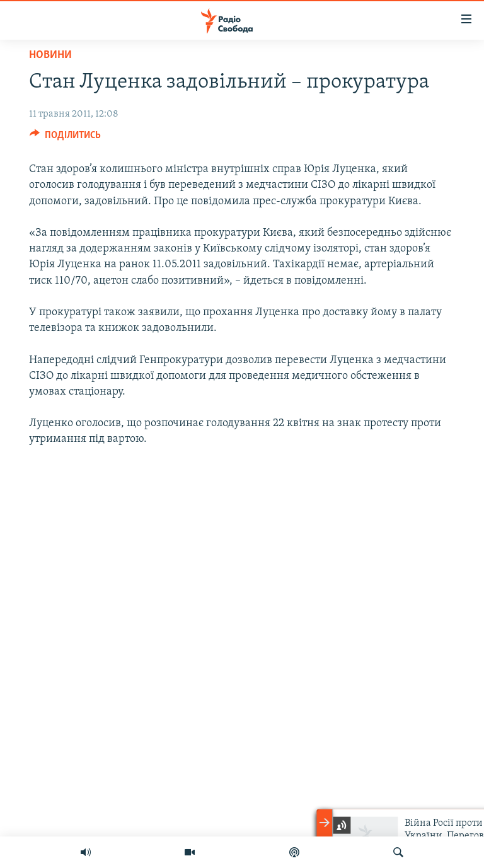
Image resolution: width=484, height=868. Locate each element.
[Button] (65, 138)
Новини (50, 55)
